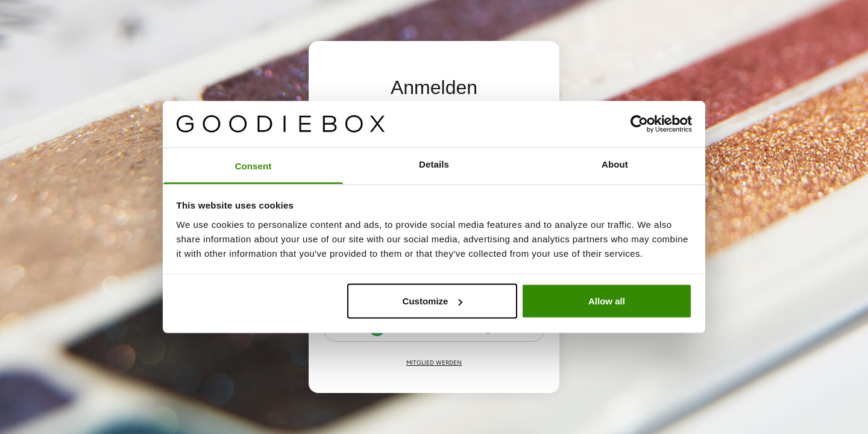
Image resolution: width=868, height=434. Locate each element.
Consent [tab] (253, 165)
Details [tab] (434, 164)
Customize (433, 301)
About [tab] (615, 164)
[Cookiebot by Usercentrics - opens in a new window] (639, 124)
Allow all (607, 301)
